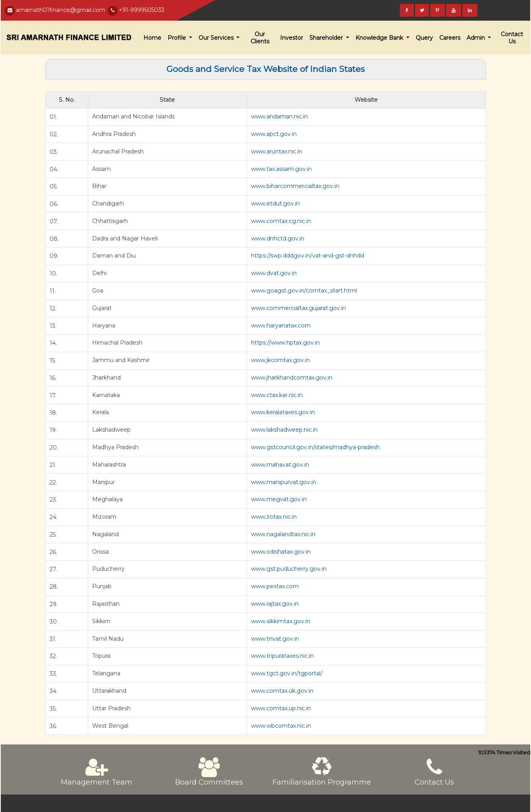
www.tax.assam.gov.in (281, 169)
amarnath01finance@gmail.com (61, 10)
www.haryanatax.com (281, 326)
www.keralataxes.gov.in (283, 412)
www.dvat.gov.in (274, 273)
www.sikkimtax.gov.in (281, 621)
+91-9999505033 (142, 10)
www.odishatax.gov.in (281, 552)
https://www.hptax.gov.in (285, 343)
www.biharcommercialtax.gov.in (295, 186)
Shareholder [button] (327, 38)
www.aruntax (269, 151)
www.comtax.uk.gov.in (282, 691)
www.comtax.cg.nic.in (281, 221)
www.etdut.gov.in (275, 203)
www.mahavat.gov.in (280, 465)
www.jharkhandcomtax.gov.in (292, 378)
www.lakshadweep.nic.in (284, 430)
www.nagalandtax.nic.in (283, 534)
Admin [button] (477, 38)
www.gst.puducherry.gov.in (289, 569)
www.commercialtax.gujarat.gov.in (298, 308)
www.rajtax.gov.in (275, 604)
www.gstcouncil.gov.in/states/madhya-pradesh (315, 447)
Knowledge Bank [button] (380, 38)
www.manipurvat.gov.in (284, 482)
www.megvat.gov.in (279, 499)
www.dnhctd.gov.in (278, 238)
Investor (292, 38)
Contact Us (512, 38)
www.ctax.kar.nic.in (277, 395)
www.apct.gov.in (274, 134)
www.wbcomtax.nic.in (281, 726)
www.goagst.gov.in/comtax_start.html (304, 291)
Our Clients (260, 38)
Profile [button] (178, 38)
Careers (450, 38)
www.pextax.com (275, 586)
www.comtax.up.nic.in (281, 708)
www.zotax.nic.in (274, 517)
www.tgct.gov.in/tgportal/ (287, 673)
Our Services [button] (217, 38)
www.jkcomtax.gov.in (280, 360)
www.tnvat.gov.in (275, 639)
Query (424, 38)
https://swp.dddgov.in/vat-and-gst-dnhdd (308, 256)
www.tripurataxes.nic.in (282, 656)
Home (152, 38)
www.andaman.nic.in (279, 116)
